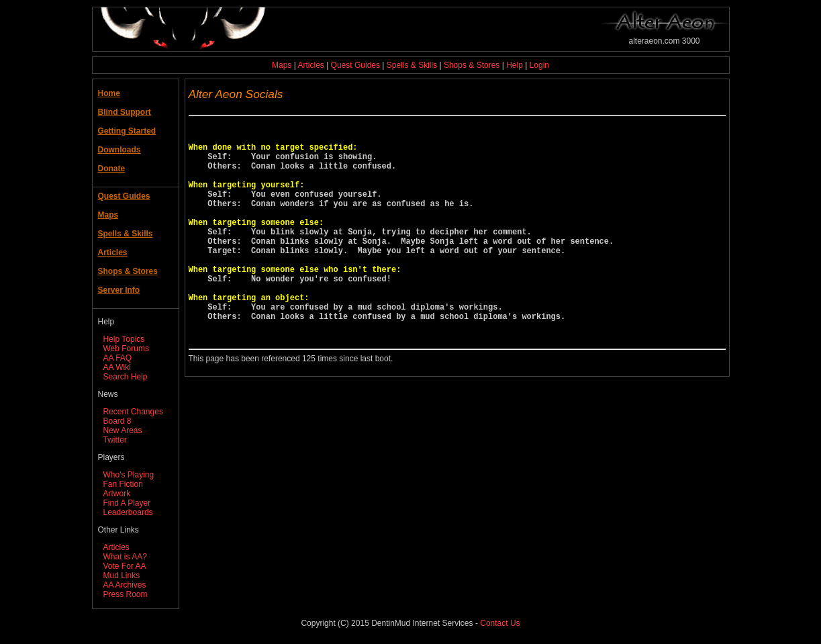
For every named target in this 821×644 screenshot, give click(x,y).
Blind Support (125, 112)
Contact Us (500, 623)
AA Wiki (117, 367)
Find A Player (127, 503)
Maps (282, 65)
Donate (112, 169)
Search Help (126, 377)
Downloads (119, 150)
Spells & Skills (412, 65)
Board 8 (117, 421)
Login (539, 65)
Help (515, 65)
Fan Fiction (123, 484)
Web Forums (126, 349)
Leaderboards (128, 512)
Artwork (117, 494)
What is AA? (125, 557)
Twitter (115, 440)
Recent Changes (133, 412)
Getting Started (127, 131)
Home (109, 93)
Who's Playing (129, 475)
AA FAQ (118, 358)
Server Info (119, 290)
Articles (310, 65)
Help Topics (124, 339)
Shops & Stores (472, 65)
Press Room (126, 594)
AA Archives (125, 585)
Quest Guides (355, 65)
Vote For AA (125, 566)
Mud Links (122, 576)
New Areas (123, 430)
